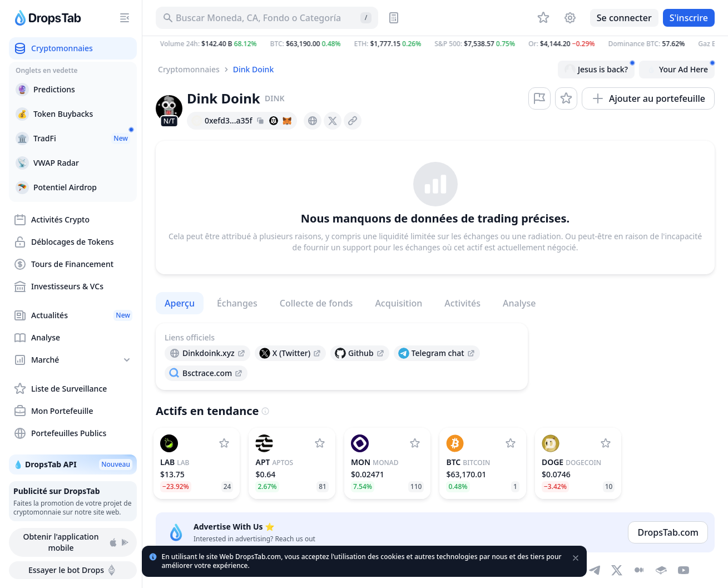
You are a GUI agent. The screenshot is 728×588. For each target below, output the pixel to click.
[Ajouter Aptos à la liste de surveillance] (320, 443)
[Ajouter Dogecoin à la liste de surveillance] (606, 443)
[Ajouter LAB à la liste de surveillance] (224, 443)
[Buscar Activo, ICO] (267, 18)
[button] (435, 44)
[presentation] (313, 121)
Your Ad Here (680, 68)
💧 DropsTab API (73, 465)
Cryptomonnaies (189, 69)
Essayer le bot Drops (73, 570)
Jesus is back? (600, 68)
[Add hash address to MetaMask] (287, 121)
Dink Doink (253, 69)
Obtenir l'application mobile (76, 542)
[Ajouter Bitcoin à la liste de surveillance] (511, 443)
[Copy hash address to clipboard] (260, 121)
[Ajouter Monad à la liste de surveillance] (415, 443)
